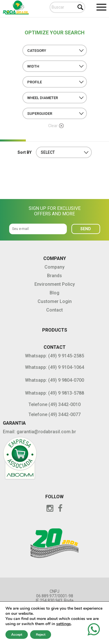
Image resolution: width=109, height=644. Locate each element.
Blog (54, 293)
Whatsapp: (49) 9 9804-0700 (54, 380)
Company (54, 267)
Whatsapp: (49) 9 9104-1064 (54, 367)
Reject (41, 635)
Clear (56, 126)
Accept (17, 635)
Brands (54, 276)
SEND (86, 229)
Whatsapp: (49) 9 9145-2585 (54, 356)
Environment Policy (55, 284)
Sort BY (25, 152)
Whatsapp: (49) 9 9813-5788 (54, 393)
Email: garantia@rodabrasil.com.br (39, 432)
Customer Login (55, 301)
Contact (54, 310)
